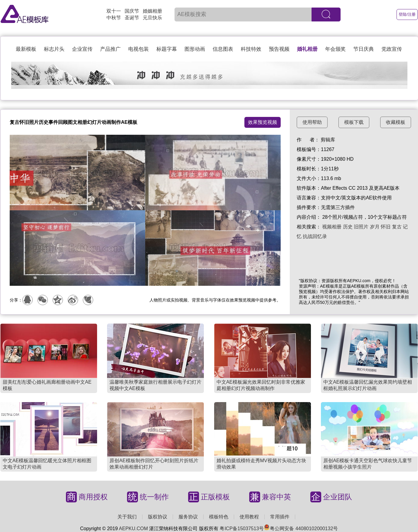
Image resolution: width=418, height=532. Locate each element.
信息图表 (223, 49)
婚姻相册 (152, 11)
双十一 (114, 11)
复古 (397, 227)
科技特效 (251, 49)
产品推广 (110, 49)
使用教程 (249, 517)
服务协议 (188, 517)
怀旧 (386, 227)
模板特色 (219, 517)
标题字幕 (167, 49)
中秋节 (114, 18)
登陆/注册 (407, 14)
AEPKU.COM (133, 529)
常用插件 (280, 517)
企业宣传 (82, 49)
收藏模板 (396, 122)
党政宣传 (392, 49)
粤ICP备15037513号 (242, 529)
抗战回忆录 (315, 236)
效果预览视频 (263, 122)
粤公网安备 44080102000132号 (301, 529)
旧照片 (361, 227)
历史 (348, 227)
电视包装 (139, 49)
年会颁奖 (335, 49)
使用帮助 (312, 122)
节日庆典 (364, 49)
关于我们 (127, 517)
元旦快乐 (152, 18)
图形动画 (195, 49)
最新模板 (26, 49)
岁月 (375, 227)
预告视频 (279, 49)
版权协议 (158, 517)
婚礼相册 (307, 49)
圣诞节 (132, 18)
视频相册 (332, 227)
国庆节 (132, 11)
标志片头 (54, 49)
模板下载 (354, 122)
